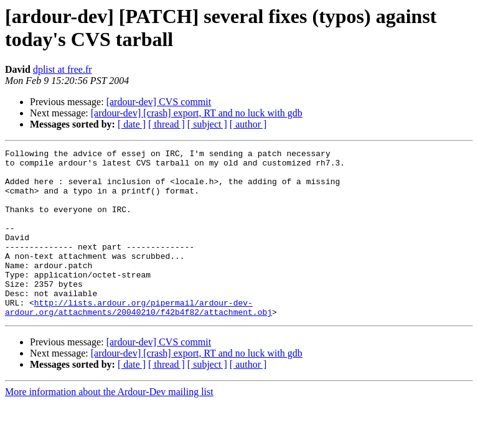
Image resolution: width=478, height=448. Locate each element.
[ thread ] (166, 124)
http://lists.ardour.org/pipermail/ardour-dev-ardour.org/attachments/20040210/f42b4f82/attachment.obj (138, 340)
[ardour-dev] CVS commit (159, 102)
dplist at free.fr (63, 69)
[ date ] (132, 124)
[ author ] (248, 124)
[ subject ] (207, 124)
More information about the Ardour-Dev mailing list (109, 425)
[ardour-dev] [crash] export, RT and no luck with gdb (197, 113)
